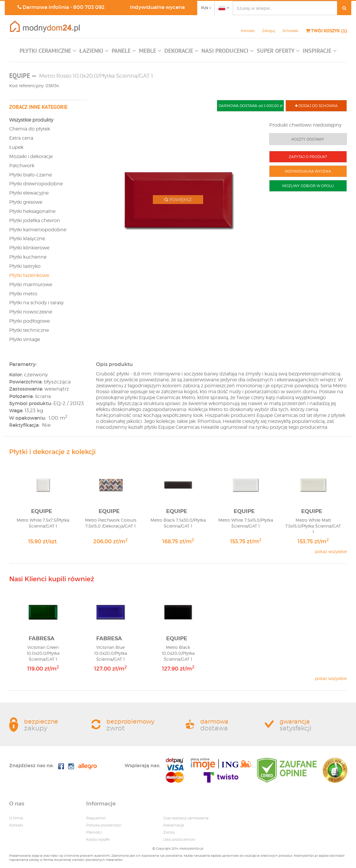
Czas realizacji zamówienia (186, 818)
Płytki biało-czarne (31, 175)
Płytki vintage (25, 339)
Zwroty (169, 832)
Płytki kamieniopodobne (38, 230)
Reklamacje (174, 825)
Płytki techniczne (29, 330)
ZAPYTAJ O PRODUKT (308, 157)
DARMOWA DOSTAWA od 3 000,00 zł (250, 106)
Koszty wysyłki (98, 839)
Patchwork (22, 166)
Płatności (94, 832)
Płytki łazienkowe (29, 275)
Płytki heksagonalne (32, 211)
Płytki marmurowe (31, 285)
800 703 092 (89, 7)
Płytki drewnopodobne (36, 184)
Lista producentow (179, 839)
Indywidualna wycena (157, 7)
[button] (48, 52)
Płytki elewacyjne (29, 193)
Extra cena (21, 138)
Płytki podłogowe (29, 321)
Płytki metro (23, 294)
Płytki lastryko (25, 266)
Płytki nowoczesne (31, 312)
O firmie (16, 818)
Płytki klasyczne (27, 239)
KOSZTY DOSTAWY (308, 139)
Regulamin (96, 818)
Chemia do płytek (30, 129)
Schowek (290, 31)
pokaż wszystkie (331, 551)
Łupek (16, 147)
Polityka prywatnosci (104, 825)
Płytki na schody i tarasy (36, 303)
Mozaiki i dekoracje (31, 156)
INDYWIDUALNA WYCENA (308, 171)
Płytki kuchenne (28, 257)
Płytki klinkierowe (29, 248)
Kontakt (248, 31)
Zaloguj (269, 31)
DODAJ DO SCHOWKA (316, 106)
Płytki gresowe (26, 202)
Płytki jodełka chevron (35, 220)
